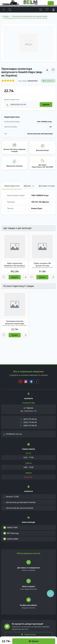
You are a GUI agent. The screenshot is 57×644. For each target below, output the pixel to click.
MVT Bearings (11, 533)
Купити (34, 641)
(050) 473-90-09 (29, 426)
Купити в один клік (12, 99)
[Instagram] (26, 381)
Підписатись (28, 634)
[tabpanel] (28, 202)
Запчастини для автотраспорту (40, 134)
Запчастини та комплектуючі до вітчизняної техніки (30, 16)
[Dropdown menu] (51, 3)
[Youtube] (20, 381)
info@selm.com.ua (13, 434)
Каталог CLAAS (11, 497)
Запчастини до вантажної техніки (19, 502)
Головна (6, 16)
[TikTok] (37, 381)
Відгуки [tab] (29, 186)
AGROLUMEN (11, 539)
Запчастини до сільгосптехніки (18, 508)
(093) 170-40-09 (29, 422)
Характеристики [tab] (12, 186)
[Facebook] (31, 381)
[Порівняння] (26, 277)
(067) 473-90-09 (29, 419)
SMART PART (10, 528)
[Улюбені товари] (4, 277)
